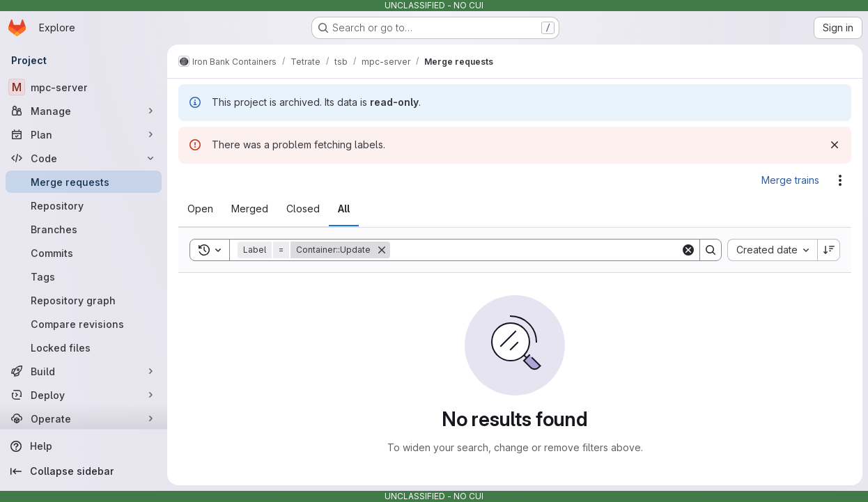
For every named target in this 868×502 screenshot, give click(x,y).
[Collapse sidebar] (84, 471)
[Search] (535, 250)
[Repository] (84, 205)
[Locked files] (84, 347)
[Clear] (688, 250)
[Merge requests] (84, 182)
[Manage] (84, 111)
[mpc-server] (84, 87)
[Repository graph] (84, 300)
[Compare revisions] (84, 324)
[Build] (84, 371)
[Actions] (840, 180)
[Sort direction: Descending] (829, 250)
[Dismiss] (835, 145)
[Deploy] (84, 395)
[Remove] (382, 250)
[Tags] (84, 276)
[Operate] (84, 418)
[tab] (200, 209)
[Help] (84, 446)
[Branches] (84, 229)
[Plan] (84, 134)
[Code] (84, 158)
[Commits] (84, 253)
